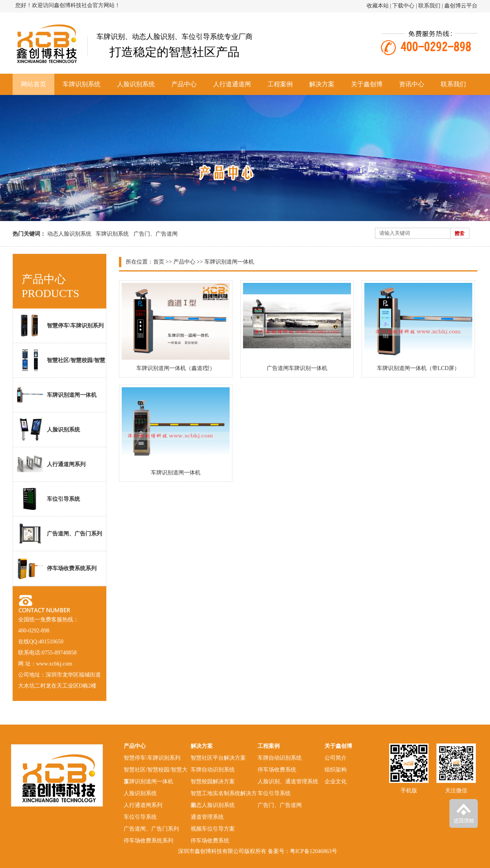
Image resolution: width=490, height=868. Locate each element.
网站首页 (33, 84)
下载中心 (403, 6)
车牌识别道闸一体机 (176, 473)
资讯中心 (412, 84)
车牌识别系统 (82, 84)
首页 (159, 262)
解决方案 (322, 84)
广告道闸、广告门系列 (59, 533)
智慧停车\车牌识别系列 (60, 325)
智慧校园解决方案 (213, 782)
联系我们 (429, 6)
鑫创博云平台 (461, 6)
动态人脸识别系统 (69, 234)
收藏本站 (378, 6)
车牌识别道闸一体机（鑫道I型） (176, 368)
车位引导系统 (48, 499)
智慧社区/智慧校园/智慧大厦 (59, 363)
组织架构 (336, 770)
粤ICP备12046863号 (314, 851)
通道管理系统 (207, 817)
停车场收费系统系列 (57, 568)
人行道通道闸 (232, 84)
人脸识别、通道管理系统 (288, 782)
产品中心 (184, 84)
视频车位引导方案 (213, 829)
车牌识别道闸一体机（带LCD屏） (418, 368)
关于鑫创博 (367, 84)
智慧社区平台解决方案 (218, 758)
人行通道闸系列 (51, 464)
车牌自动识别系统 (213, 770)
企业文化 (336, 782)
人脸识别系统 (136, 84)
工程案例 (280, 84)
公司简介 (336, 758)
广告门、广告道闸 (156, 234)
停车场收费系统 (210, 841)
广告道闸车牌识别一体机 (297, 368)
